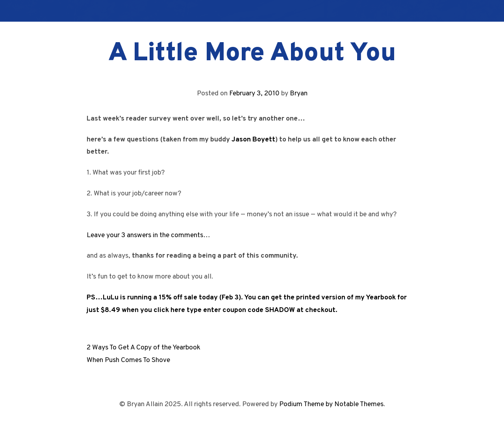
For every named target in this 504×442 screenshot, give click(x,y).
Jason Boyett (253, 140)
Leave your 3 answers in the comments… (148, 235)
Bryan (299, 94)
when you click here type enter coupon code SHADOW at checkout (229, 310)
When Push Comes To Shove (128, 360)
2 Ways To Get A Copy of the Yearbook (144, 348)
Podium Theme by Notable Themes (331, 404)
